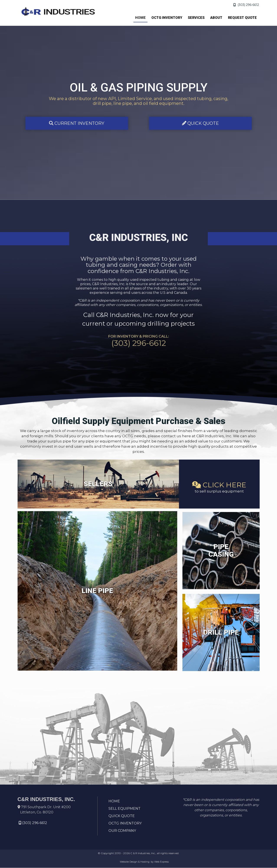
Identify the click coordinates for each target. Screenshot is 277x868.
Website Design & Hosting (135, 862)
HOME (114, 801)
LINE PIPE (97, 591)
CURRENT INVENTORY (77, 123)
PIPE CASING (221, 550)
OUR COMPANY (122, 831)
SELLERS (98, 484)
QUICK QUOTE (200, 123)
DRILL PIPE (221, 632)
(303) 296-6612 (246, 5)
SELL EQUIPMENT (125, 809)
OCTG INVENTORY (125, 823)
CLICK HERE (219, 485)
